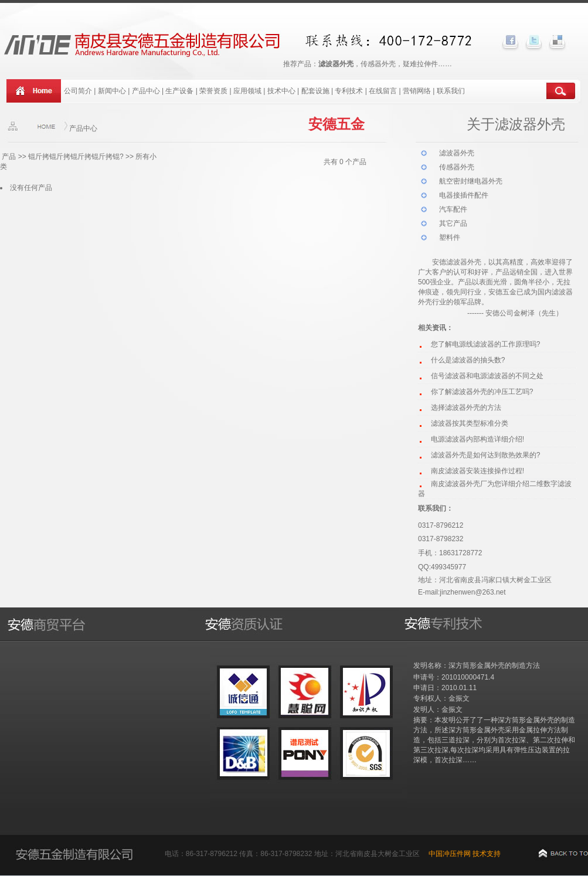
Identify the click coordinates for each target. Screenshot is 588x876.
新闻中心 (112, 91)
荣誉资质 (213, 91)
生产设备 (179, 91)
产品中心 (146, 91)
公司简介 (78, 91)
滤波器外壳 (457, 153)
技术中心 (281, 91)
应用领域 (247, 91)
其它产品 (453, 223)
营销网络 (417, 91)
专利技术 (349, 91)
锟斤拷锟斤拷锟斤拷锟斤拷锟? (76, 157)
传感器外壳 (457, 167)
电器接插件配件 (464, 195)
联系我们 (451, 91)
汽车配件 (453, 209)
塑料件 (450, 237)
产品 (9, 157)
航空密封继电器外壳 (471, 181)
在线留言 (383, 91)
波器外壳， (471, 262)
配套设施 (316, 91)
